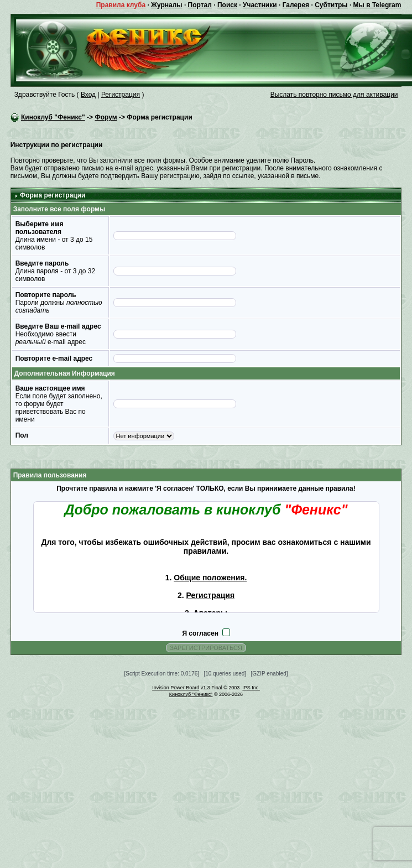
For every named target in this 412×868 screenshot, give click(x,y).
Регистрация (121, 95)
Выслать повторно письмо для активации (334, 95)
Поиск (227, 5)
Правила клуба (121, 5)
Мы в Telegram (377, 5)
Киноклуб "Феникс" (53, 117)
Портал (200, 5)
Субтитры (331, 5)
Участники (260, 5)
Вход (88, 95)
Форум (106, 117)
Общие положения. (210, 578)
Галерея (296, 5)
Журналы (166, 5)
